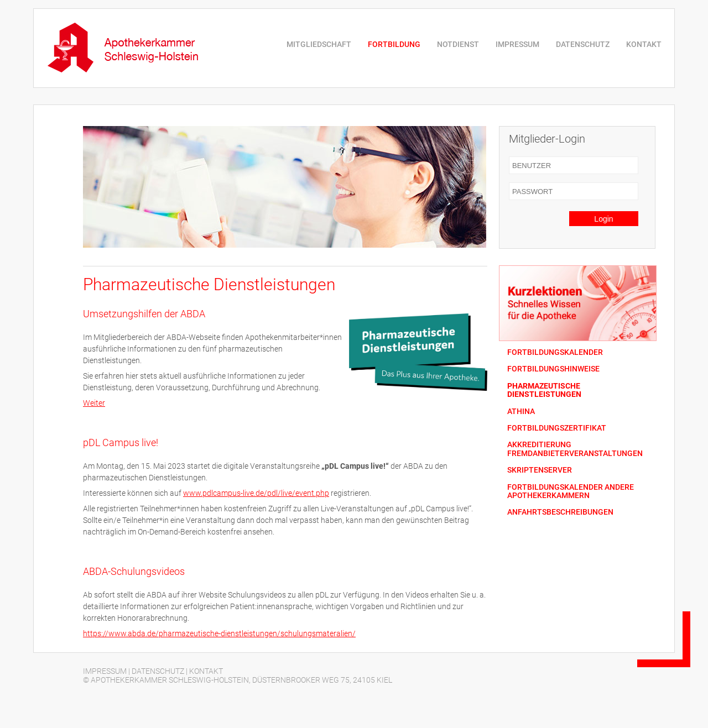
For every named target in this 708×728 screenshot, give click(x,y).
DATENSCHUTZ (583, 44)
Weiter (94, 403)
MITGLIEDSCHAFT (319, 44)
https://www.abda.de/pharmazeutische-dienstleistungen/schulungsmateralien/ (219, 633)
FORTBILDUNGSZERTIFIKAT (557, 428)
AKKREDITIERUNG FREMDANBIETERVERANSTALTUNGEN (575, 449)
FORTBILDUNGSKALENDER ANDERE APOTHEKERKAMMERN (571, 491)
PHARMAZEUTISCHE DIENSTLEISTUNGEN (544, 390)
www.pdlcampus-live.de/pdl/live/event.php (256, 493)
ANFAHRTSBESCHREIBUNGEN (560, 512)
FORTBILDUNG (394, 44)
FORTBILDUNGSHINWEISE (553, 369)
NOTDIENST (458, 44)
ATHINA (521, 412)
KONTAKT (644, 44)
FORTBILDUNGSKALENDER (555, 352)
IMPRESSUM (517, 44)
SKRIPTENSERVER (540, 470)
